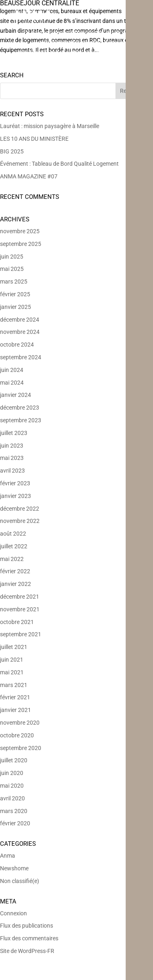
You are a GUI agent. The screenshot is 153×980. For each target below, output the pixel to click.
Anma (8, 856)
